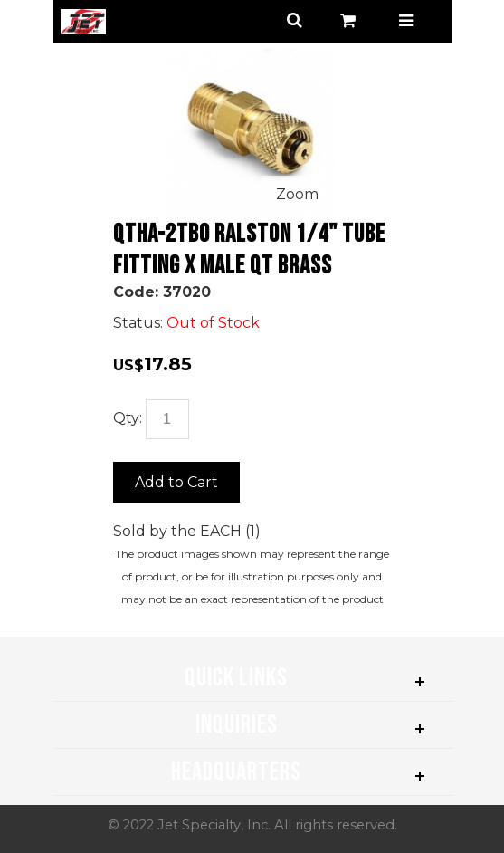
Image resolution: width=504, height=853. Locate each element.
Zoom (297, 194)
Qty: (128, 418)
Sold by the (157, 531)
